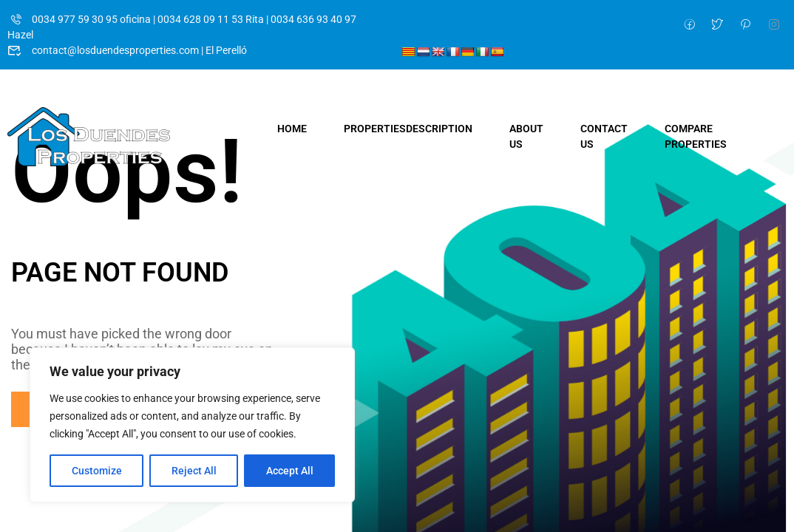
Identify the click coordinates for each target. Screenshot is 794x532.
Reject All (194, 471)
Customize (97, 471)
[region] (192, 425)
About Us (526, 136)
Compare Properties (696, 136)
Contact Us (604, 136)
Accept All (290, 471)
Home (292, 129)
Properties (408, 129)
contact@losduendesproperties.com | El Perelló (127, 50)
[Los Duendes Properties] (89, 136)
